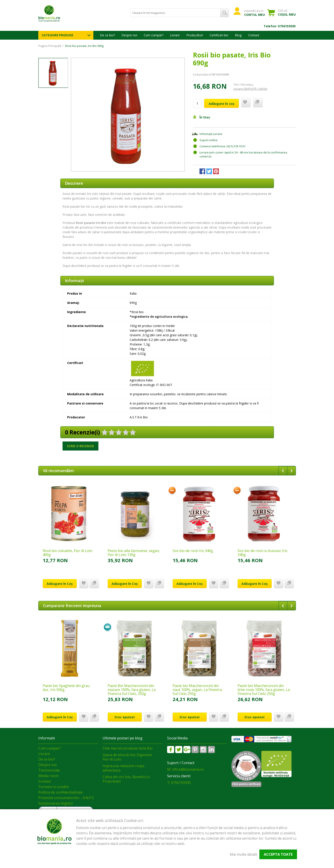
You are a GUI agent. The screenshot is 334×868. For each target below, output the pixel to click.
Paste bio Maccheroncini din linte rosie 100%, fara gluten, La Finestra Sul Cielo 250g (264, 690)
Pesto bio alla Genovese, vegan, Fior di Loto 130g (134, 553)
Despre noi (129, 35)
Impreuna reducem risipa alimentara (123, 768)
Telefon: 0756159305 (280, 26)
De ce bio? (107, 35)
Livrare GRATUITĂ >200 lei (250, 89)
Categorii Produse (57, 35)
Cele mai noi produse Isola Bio (128, 748)
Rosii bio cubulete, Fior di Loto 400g (68, 553)
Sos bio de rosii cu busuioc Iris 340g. (262, 553)
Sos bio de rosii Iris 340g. (193, 551)
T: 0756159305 (179, 783)
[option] (128, 115)
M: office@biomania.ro (185, 769)
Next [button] (292, 471)
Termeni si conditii (54, 787)
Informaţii (75, 281)
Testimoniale (49, 770)
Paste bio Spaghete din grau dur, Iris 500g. (66, 688)
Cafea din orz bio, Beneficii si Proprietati (126, 779)
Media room (48, 776)
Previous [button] (283, 471)
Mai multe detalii (244, 854)
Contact (254, 35)
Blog (238, 35)
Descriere (74, 183)
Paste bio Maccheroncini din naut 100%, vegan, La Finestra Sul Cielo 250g (197, 690)
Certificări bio (219, 35)
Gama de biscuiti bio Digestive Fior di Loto (127, 757)
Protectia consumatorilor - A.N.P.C (66, 798)
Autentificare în (255, 13)
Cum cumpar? (50, 748)
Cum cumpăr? (154, 35)
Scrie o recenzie (80, 446)
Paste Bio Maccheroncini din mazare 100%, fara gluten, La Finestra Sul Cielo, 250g (132, 690)
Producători (195, 35)
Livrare (175, 35)
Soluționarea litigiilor (56, 803)
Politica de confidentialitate (60, 792)
